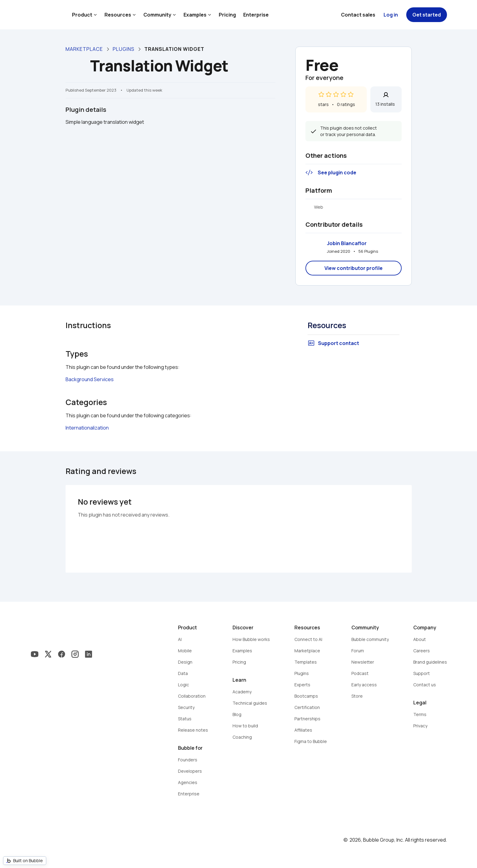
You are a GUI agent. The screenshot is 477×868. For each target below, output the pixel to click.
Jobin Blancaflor (347, 243)
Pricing (227, 15)
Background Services (90, 379)
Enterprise (256, 15)
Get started (427, 15)
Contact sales (358, 15)
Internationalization (87, 428)
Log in (391, 15)
